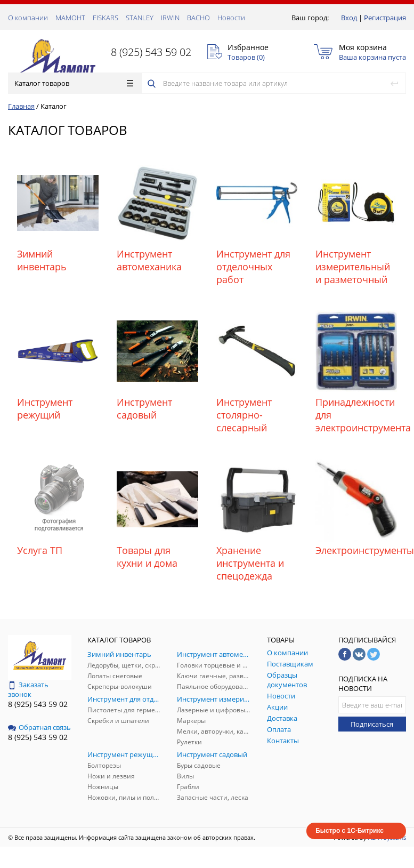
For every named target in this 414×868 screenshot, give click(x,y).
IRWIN (170, 18)
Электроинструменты (356, 550)
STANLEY (140, 18)
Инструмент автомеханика (149, 260)
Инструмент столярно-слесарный (244, 415)
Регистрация (385, 18)
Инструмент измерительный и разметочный (353, 267)
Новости (231, 18)
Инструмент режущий (45, 408)
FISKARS (105, 18)
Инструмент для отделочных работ (253, 267)
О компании (28, 18)
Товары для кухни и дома (147, 557)
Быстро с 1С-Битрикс (350, 831)
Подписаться (372, 724)
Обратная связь (39, 727)
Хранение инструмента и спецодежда (250, 563)
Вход (349, 18)
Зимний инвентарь (42, 260)
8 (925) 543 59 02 (151, 52)
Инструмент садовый (144, 408)
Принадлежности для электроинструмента (356, 415)
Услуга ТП (40, 550)
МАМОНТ (70, 18)
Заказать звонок (28, 689)
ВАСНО (198, 18)
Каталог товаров (74, 83)
